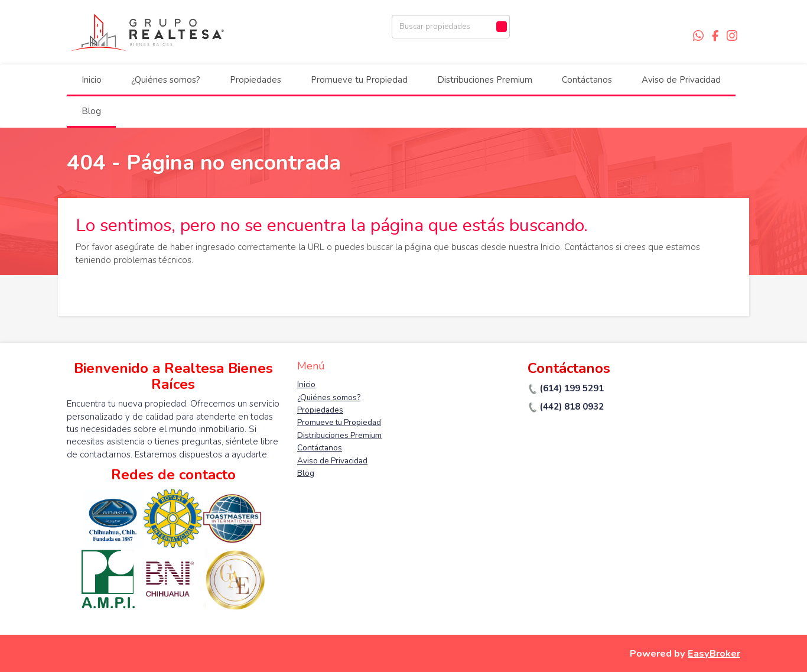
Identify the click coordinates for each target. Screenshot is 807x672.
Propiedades (256, 80)
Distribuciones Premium (485, 80)
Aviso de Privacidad (681, 80)
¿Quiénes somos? (166, 80)
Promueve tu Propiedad (359, 80)
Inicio (92, 80)
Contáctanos (587, 80)
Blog (91, 111)
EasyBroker (714, 653)
